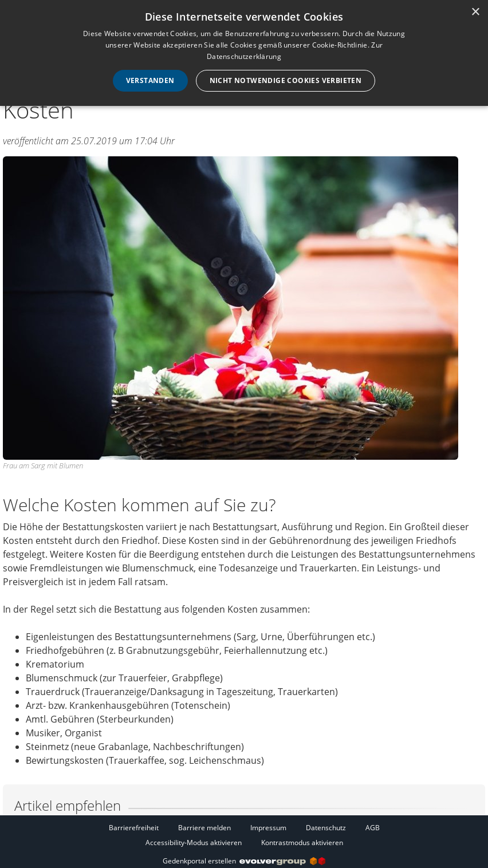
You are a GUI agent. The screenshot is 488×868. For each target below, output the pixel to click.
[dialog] (244, 53)
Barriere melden (204, 828)
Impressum (268, 828)
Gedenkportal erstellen (244, 861)
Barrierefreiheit (134, 828)
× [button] (475, 12)
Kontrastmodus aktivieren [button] (302, 843)
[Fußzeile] (244, 835)
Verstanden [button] (150, 80)
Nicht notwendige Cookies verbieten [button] (286, 80)
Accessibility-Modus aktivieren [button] (194, 843)
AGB (373, 828)
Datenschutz (326, 828)
